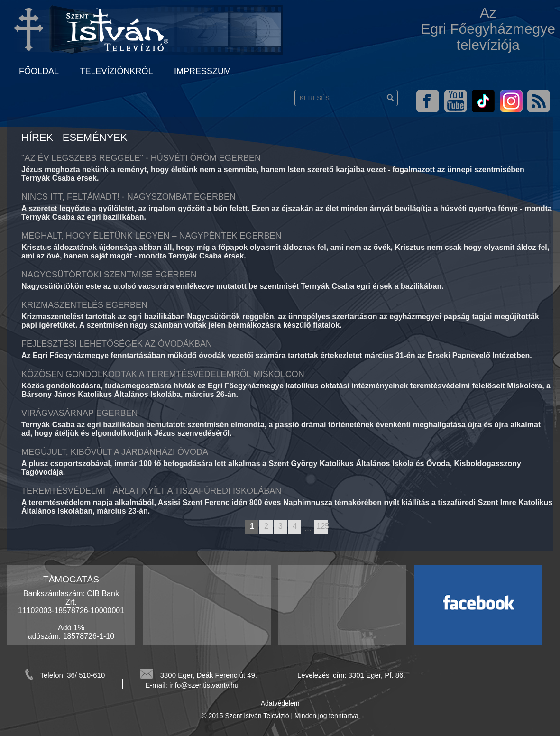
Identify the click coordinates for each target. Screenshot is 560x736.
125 (322, 526)
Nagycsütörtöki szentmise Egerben (109, 275)
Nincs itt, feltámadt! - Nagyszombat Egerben (129, 197)
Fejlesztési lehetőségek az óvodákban (117, 344)
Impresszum (202, 71)
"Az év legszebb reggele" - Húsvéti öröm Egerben (141, 158)
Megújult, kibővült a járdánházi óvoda (115, 452)
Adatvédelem (280, 703)
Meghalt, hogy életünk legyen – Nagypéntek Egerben (151, 236)
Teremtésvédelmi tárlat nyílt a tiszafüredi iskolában (151, 491)
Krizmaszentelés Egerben (84, 305)
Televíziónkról (116, 71)
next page (332, 527)
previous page (241, 527)
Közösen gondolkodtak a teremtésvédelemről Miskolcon (163, 374)
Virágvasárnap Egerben (79, 413)
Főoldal (39, 71)
